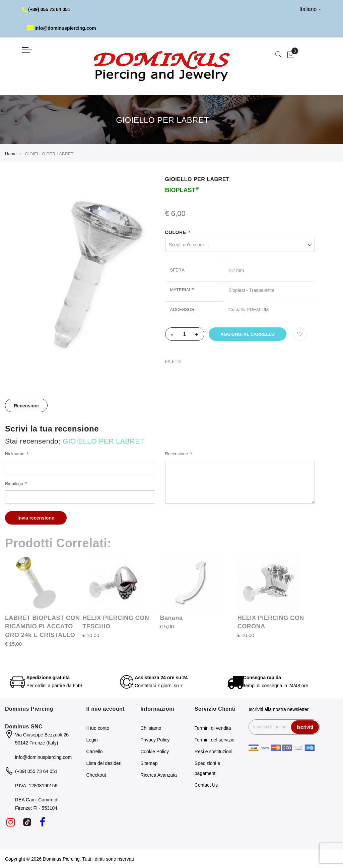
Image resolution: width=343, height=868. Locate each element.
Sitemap (149, 763)
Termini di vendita (213, 728)
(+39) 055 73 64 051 (46, 9)
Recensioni (26, 406)
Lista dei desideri (104, 763)
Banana (171, 618)
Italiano (310, 9)
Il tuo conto (98, 728)
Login (92, 740)
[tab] (26, 405)
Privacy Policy (155, 740)
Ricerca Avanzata (159, 775)
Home (11, 154)
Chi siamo (151, 728)
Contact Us (206, 785)
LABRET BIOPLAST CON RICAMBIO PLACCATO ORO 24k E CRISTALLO (43, 626)
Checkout (96, 775)
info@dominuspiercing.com (62, 28)
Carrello (95, 752)
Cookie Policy (155, 752)
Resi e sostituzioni (214, 752)
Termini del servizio (215, 740)
